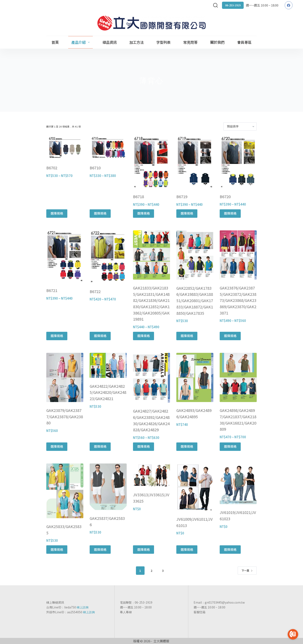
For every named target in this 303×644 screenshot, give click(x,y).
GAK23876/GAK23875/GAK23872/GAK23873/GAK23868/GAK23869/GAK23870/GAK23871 (238, 300)
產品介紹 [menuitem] (81, 42)
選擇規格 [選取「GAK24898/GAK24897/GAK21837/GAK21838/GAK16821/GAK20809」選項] (230, 446)
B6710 (95, 168)
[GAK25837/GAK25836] (108, 487)
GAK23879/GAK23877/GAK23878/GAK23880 (65, 416)
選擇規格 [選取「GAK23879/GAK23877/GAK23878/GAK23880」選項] (57, 446)
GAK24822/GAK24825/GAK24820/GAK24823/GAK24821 (108, 392)
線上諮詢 (82, 607)
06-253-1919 (233, 5)
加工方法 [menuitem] (137, 42)
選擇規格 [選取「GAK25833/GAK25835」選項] (57, 549)
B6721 (52, 290)
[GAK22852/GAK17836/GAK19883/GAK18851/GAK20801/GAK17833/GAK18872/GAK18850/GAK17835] (195, 255)
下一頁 (247, 570)
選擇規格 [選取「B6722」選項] (100, 336)
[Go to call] (293, 634)
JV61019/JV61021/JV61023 (238, 515)
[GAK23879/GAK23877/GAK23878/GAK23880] (65, 377)
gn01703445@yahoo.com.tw (225, 602)
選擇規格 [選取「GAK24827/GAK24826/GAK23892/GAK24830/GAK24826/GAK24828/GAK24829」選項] (144, 446)
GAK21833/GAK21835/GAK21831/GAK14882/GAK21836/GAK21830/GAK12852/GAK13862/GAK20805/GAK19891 (151, 303)
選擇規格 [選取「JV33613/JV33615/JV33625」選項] (144, 549)
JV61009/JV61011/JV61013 (195, 522)
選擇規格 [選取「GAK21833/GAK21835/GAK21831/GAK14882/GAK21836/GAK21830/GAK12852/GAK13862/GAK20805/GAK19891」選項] (144, 336)
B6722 (95, 291)
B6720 (225, 197)
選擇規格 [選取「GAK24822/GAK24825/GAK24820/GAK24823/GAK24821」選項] (100, 446)
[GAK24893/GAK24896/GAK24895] (195, 378)
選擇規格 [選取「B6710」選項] (100, 213)
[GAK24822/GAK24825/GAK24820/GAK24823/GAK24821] (108, 365)
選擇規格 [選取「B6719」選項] (187, 213)
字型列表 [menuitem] (163, 42)
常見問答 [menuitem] (190, 42)
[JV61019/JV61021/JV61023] (238, 484)
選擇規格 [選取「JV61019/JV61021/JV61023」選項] (230, 549)
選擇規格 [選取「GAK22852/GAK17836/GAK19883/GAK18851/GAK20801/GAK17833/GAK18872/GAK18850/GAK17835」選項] (187, 336)
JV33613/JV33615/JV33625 (151, 498)
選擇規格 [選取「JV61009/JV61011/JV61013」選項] (187, 549)
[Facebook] (289, 5)
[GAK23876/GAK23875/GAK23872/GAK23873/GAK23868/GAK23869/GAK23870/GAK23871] (238, 255)
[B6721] (65, 256)
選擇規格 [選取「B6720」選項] (230, 213)
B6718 (138, 197)
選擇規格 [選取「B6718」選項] (144, 213)
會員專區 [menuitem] (244, 42)
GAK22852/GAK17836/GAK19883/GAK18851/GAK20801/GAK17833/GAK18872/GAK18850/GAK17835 (195, 301)
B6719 (182, 197)
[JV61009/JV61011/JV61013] (195, 487)
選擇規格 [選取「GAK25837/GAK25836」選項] (100, 549)
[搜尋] (215, 5)
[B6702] (65, 148)
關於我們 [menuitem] (217, 42)
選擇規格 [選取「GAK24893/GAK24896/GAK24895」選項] (187, 446)
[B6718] (151, 162)
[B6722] (108, 257)
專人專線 (126, 612)
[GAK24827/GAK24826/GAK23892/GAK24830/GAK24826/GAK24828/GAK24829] (151, 378)
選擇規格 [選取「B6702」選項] (57, 213)
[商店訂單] (240, 126)
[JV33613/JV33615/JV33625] (151, 475)
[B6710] (108, 148)
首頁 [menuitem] (55, 42)
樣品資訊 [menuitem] (110, 42)
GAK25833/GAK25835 (64, 530)
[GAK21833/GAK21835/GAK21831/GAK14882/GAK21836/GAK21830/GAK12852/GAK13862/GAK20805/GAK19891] (151, 255)
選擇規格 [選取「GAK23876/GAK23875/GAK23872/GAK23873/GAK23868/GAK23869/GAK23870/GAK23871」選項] (230, 336)
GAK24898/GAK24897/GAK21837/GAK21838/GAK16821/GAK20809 (238, 420)
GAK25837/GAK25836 (107, 521)
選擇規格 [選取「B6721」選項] (57, 336)
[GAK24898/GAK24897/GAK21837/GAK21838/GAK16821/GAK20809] (238, 378)
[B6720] (238, 162)
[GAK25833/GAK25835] (65, 491)
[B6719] (195, 162)
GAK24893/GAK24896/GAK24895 (194, 413)
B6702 (52, 168)
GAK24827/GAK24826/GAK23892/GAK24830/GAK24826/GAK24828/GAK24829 (151, 420)
